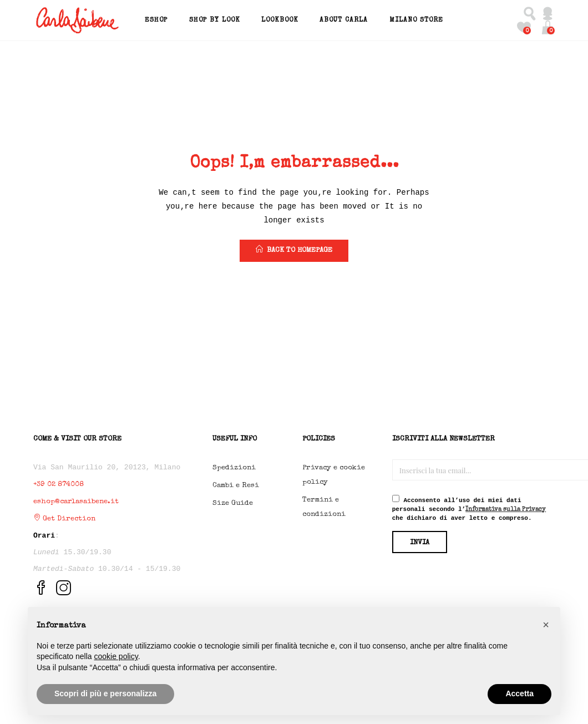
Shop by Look (215, 21)
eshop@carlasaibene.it (76, 502)
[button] (548, 27)
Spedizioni (234, 468)
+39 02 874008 (59, 485)
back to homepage (294, 250)
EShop (156, 21)
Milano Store (416, 21)
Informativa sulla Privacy (506, 510)
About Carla (344, 21)
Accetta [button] (519, 693)
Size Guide (233, 503)
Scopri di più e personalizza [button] (105, 693)
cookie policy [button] (116, 656)
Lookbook (280, 21)
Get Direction (64, 519)
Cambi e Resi (236, 486)
